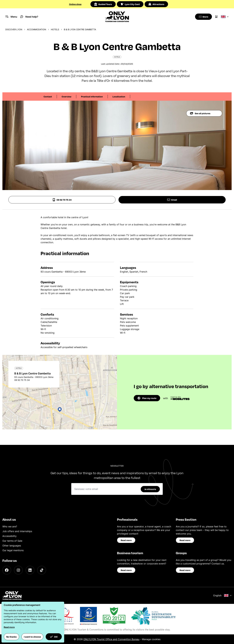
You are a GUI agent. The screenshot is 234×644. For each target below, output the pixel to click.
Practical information (92, 97)
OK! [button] (54, 637)
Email (172, 200)
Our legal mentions (13, 550)
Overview (66, 97)
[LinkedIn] (30, 570)
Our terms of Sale (12, 541)
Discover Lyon (14, 29)
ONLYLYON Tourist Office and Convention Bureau (111, 639)
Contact (48, 97)
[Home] (117, 17)
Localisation (119, 97)
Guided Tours (103, 4)
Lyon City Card (130, 4)
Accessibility (9, 536)
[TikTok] (42, 570)
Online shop (75, 4)
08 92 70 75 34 (62, 200)
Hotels (55, 29)
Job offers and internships (17, 531)
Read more (126, 540)
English (223, 595)
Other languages (12, 546)
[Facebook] (7, 570)
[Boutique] (203, 17)
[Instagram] (18, 570)
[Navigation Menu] (11, 17)
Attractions (156, 4)
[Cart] (216, 17)
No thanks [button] (11, 637)
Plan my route (147, 398)
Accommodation (37, 29)
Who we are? (10, 526)
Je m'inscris (150, 489)
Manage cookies (151, 639)
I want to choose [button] (32, 637)
